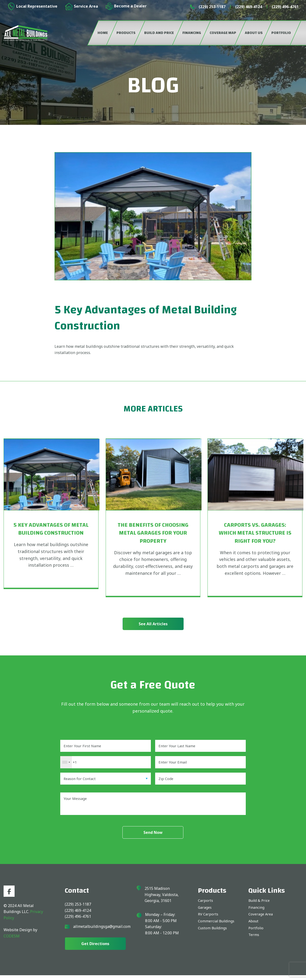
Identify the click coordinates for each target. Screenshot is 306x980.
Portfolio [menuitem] (281, 33)
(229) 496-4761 (285, 7)
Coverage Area (261, 920)
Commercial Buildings (218, 927)
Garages (205, 913)
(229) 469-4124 (249, 7)
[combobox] (66, 764)
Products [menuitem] (126, 33)
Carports (206, 906)
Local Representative (32, 7)
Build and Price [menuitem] (159, 33)
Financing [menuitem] (192, 33)
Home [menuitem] (103, 33)
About (254, 927)
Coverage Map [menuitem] (223, 33)
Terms (254, 941)
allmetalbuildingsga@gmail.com (102, 931)
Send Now (153, 837)
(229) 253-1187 (212, 7)
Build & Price (260, 906)
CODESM (12, 942)
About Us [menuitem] (254, 33)
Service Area (82, 7)
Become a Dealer (126, 6)
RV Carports (209, 920)
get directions (95, 948)
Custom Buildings (214, 934)
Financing (257, 913)
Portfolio (256, 934)
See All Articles (153, 624)
